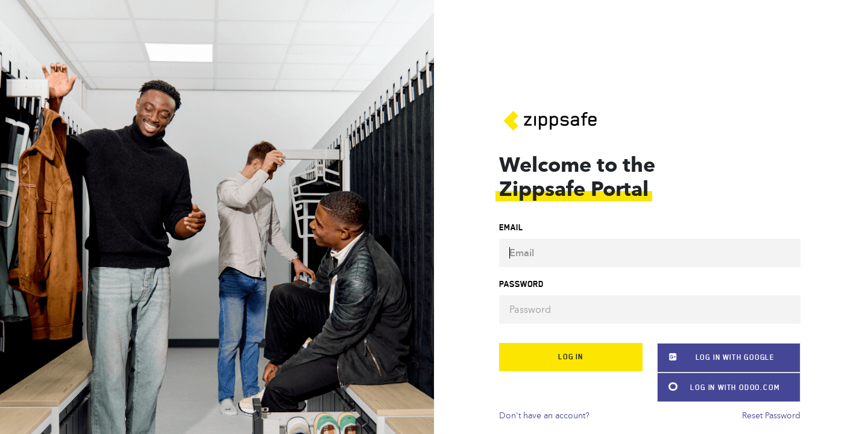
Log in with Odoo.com (719, 388)
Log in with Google (716, 357)
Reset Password (771, 416)
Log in (571, 357)
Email (511, 228)
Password (521, 284)
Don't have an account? (544, 416)
